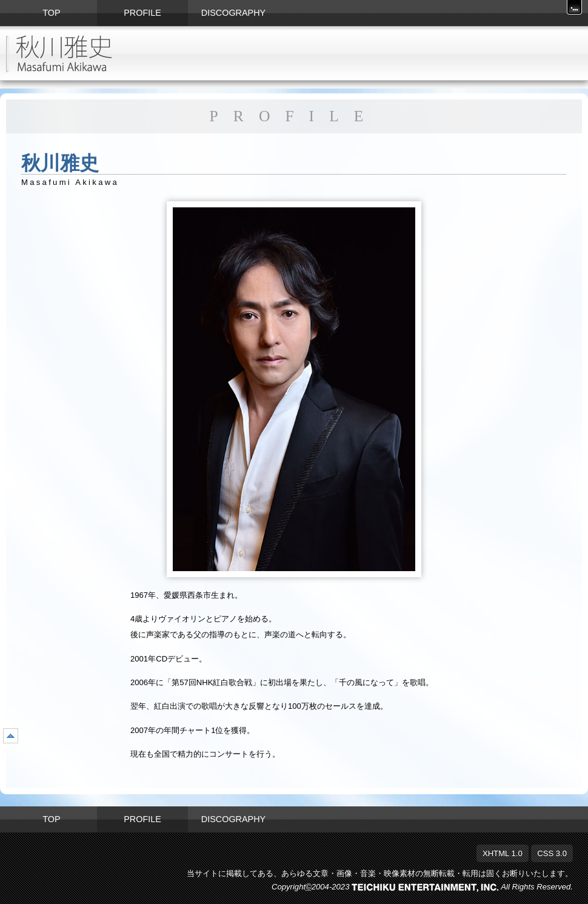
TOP (51, 819)
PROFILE (142, 819)
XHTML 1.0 (503, 853)
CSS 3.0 (552, 853)
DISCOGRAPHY (233, 819)
